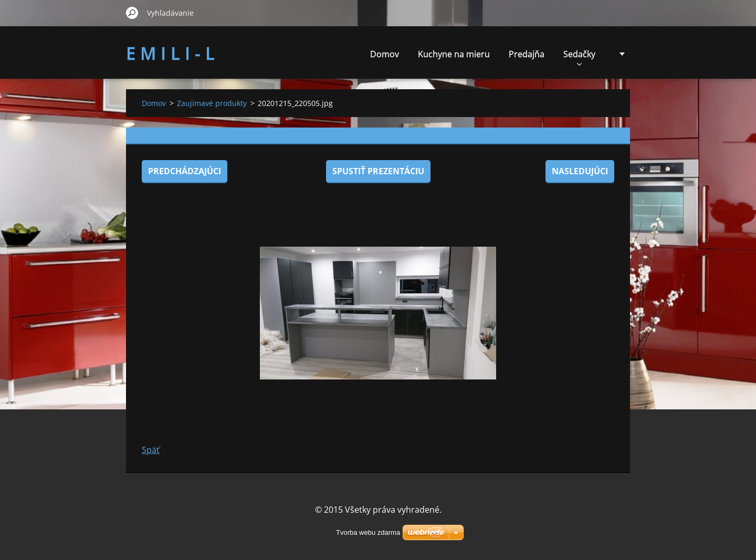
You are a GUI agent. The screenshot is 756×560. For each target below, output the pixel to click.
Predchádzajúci (185, 171)
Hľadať (132, 13)
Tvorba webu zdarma (368, 532)
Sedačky (579, 57)
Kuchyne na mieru (454, 54)
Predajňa (527, 54)
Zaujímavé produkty (212, 103)
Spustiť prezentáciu (378, 171)
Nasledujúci (580, 171)
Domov (385, 54)
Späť (151, 450)
